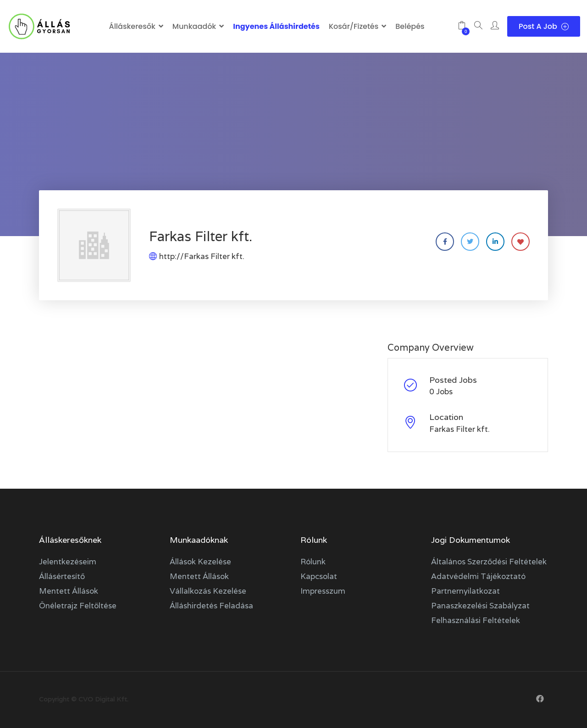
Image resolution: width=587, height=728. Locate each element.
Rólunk (313, 562)
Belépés (410, 26)
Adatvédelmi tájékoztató (478, 576)
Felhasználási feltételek (476, 620)
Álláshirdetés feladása (211, 606)
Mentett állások (69, 591)
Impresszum (323, 591)
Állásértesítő (62, 576)
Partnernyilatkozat (465, 591)
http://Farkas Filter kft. (202, 256)
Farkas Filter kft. (460, 429)
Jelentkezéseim (68, 562)
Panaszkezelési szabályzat (480, 606)
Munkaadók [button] (194, 26)
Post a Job (544, 26)
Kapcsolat (319, 576)
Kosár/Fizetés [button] (354, 26)
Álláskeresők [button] (132, 26)
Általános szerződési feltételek (489, 562)
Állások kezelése (200, 562)
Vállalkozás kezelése (208, 591)
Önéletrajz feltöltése (78, 606)
